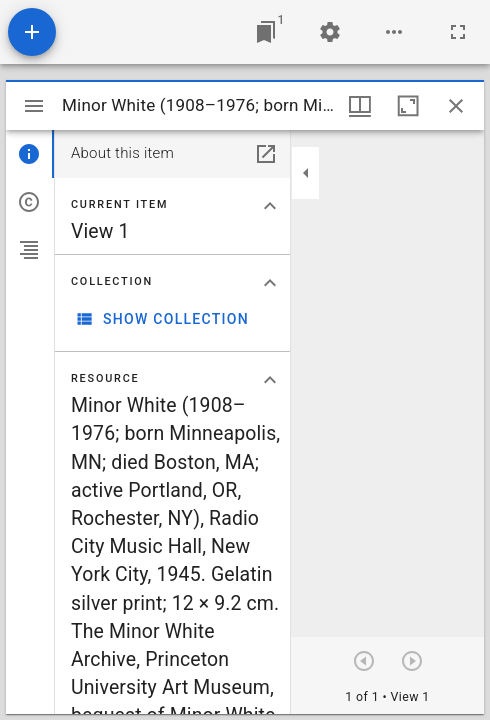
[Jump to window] (266, 32)
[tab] (30, 154)
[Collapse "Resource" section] (270, 380)
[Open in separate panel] (266, 154)
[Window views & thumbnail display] (360, 106)
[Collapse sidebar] (306, 173)
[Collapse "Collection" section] (270, 283)
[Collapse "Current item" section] (270, 206)
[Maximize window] (408, 106)
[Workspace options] (394, 32)
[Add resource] (32, 32)
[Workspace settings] (330, 32)
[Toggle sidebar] (34, 106)
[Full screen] (458, 32)
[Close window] (456, 106)
